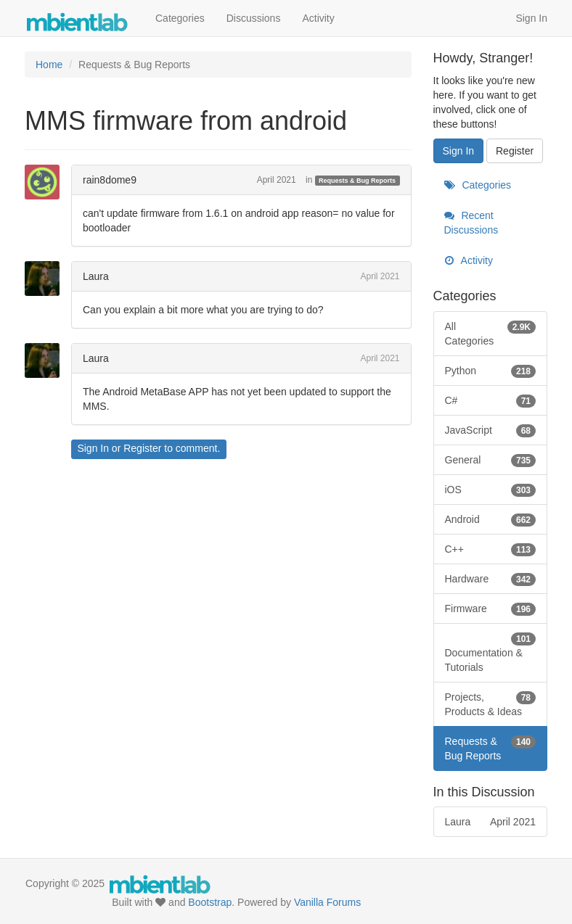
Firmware (491, 609)
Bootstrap (210, 902)
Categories (180, 18)
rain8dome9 (110, 180)
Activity (318, 18)
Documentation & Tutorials (491, 652)
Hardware (491, 579)
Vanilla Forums (327, 902)
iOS (491, 490)
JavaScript (491, 430)
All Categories (491, 333)
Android (491, 519)
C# (491, 400)
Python (491, 371)
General (491, 460)
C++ (491, 549)
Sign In (531, 18)
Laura (96, 276)
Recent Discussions (471, 223)
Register (142, 448)
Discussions (254, 18)
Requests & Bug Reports (357, 181)
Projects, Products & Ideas (491, 704)
